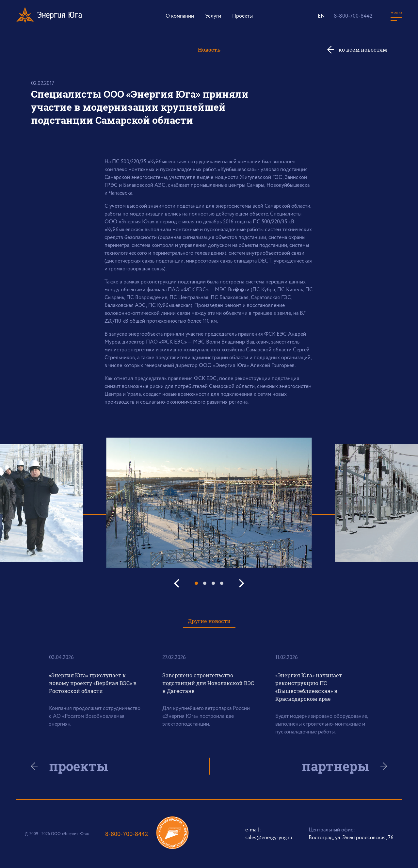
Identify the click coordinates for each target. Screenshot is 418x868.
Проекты (242, 16)
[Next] (241, 583)
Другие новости (209, 621)
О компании (180, 16)
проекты (79, 766)
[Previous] (177, 583)
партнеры (335, 766)
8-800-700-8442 (353, 16)
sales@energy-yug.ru (269, 838)
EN (321, 16)
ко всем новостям (363, 49)
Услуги (213, 16)
